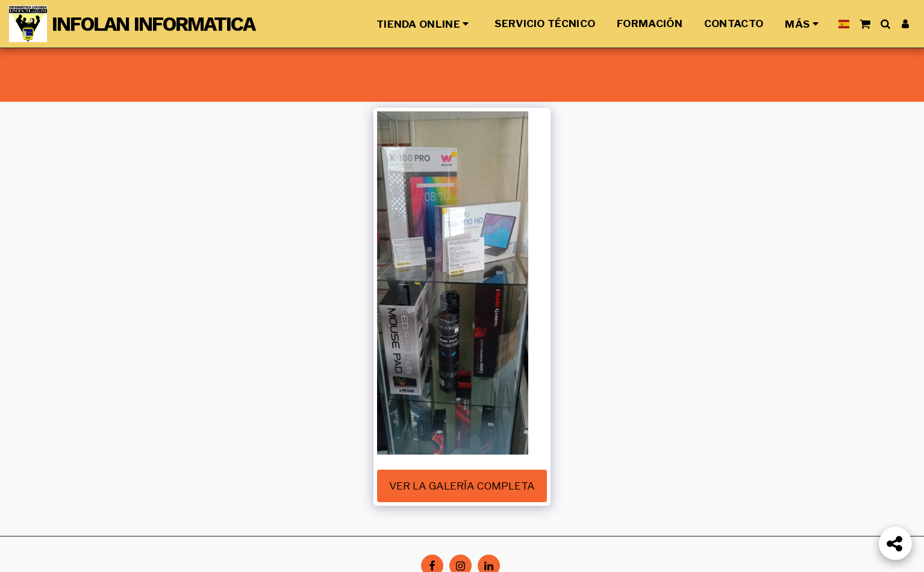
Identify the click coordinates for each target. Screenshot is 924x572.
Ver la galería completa (462, 486)
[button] (865, 24)
